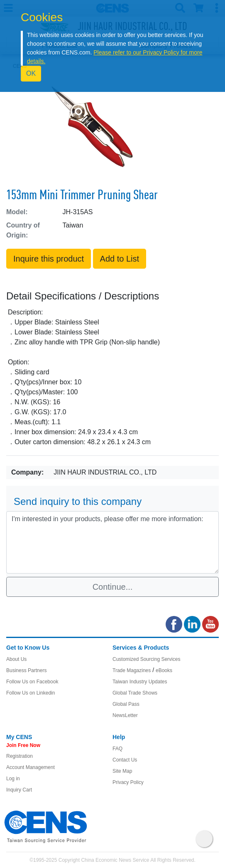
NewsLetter (125, 715)
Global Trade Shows (135, 693)
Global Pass (126, 704)
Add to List (120, 259)
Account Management (31, 767)
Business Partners (26, 670)
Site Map (122, 771)
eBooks (164, 670)
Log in (13, 779)
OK (31, 73)
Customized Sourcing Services (146, 659)
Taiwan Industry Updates (140, 682)
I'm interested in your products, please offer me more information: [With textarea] (112, 542)
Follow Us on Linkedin (31, 693)
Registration (20, 756)
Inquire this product (49, 259)
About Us (16, 659)
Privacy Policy (128, 782)
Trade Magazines (132, 670)
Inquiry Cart (19, 790)
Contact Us (125, 760)
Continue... (113, 587)
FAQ (117, 749)
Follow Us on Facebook (32, 682)
